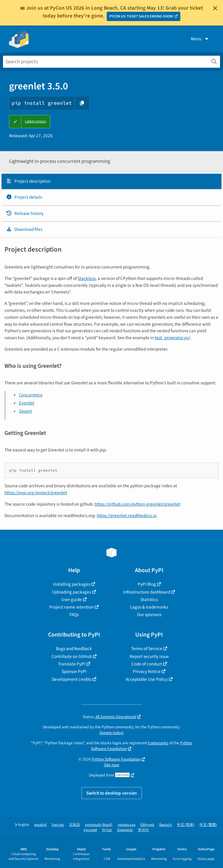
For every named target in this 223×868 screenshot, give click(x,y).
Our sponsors (149, 615)
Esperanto (125, 830)
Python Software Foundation (116, 759)
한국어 (143, 830)
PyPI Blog (147, 584)
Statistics (149, 600)
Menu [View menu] (200, 39)
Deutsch (166, 825)
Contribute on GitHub (72, 656)
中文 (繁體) (208, 825)
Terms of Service (147, 649)
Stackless (87, 278)
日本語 (75, 825)
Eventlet (27, 403)
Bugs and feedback (74, 649)
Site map (112, 765)
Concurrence (31, 395)
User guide (72, 600)
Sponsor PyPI (74, 671)
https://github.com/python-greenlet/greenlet (137, 504)
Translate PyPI (72, 664)
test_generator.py (172, 338)
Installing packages (72, 584)
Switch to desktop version (112, 793)
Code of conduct (147, 664)
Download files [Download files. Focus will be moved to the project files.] (24, 229)
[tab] (112, 181)
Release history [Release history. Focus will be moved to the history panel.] (25, 213)
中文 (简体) (186, 825)
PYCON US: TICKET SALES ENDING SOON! (141, 16)
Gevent (25, 411)
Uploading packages (72, 592)
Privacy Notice (147, 671)
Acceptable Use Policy (147, 679)
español (40, 825)
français (58, 825)
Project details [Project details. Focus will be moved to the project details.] (24, 197)
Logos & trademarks (149, 607)
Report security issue (149, 656)
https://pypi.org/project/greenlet (36, 493)
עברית (107, 830)
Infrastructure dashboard (147, 592)
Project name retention (72, 607)
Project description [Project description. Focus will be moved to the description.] (28, 181)
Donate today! (112, 733)
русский (90, 830)
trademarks (158, 743)
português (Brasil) (99, 825)
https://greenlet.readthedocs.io (127, 516)
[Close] (215, 8)
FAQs (74, 615)
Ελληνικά (147, 825)
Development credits (72, 679)
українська (126, 825)
